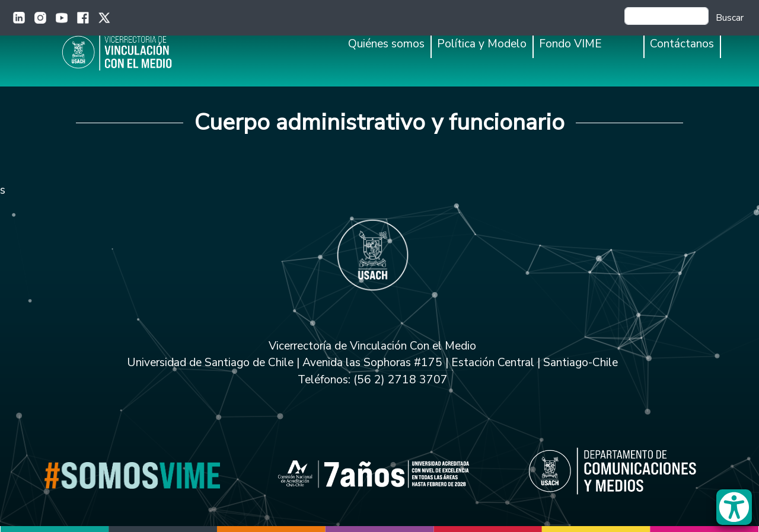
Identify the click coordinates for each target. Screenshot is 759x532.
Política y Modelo (482, 44)
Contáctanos (682, 44)
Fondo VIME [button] (570, 44)
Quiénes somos (386, 44)
